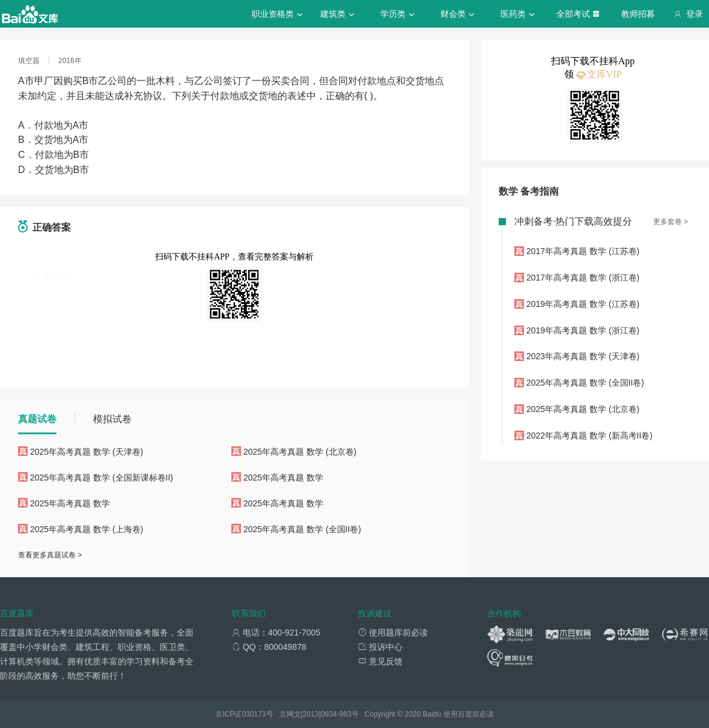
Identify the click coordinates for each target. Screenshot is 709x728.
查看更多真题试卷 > (50, 555)
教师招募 (638, 14)
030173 (254, 714)
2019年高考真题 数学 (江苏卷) (583, 304)
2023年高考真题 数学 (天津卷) (583, 356)
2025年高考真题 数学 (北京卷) (300, 452)
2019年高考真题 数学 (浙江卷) (583, 330)
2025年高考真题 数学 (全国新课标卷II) (102, 478)
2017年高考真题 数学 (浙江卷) (583, 278)
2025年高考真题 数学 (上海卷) (87, 529)
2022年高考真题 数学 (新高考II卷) (589, 435)
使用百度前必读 (469, 714)
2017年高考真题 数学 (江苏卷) (583, 251)
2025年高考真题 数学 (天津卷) (87, 452)
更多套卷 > (671, 222)
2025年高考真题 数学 (283, 478)
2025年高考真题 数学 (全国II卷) (302, 529)
